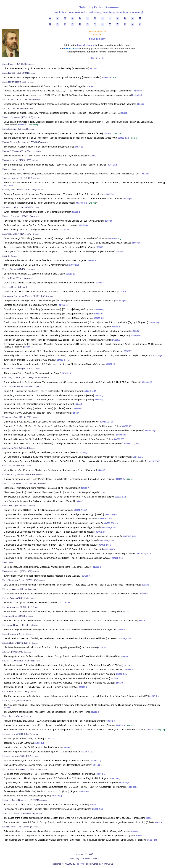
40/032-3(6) (99, 318)
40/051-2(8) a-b (107, 541)
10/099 (7, 708)
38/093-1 (76, 212)
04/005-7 (101, 470)
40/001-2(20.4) (80, 510)
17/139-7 (85, 488)
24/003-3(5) (121, 435)
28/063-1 (78, 409)
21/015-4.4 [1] (63, 360)
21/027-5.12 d (64, 603)
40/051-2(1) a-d (111, 515)
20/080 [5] (29, 347)
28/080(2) (99, 400)
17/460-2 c (121, 479)
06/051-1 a (112, 165)
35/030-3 (107, 134)
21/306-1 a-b (121, 497)
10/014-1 (135, 831)
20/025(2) (128, 351)
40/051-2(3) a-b (111, 523)
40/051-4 (116, 327)
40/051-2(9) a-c (106, 545)
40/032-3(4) (99, 309)
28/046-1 (79, 501)
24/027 (76, 413)
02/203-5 (121, 630)
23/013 (100, 247)
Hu (103, 58)
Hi (96, 58)
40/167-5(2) (57, 796)
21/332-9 (108, 221)
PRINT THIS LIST (97, 39)
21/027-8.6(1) (137, 457)
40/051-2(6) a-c (109, 528)
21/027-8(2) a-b (124, 639)
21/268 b (115, 679)
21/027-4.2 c (122, 674)
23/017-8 (120, 683)
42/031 (127, 612)
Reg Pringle (81, 864)
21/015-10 (71, 274)
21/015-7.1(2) (87, 752)
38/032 (149, 818)
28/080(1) (99, 396)
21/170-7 (128, 665)
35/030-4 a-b (124, 138)
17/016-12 (151, 730)
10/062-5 (120, 252)
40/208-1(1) (120, 301)
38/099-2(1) (147, 382)
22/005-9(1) (83, 453)
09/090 (93, 156)
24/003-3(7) (119, 439)
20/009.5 (116, 340)
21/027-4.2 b (64, 230)
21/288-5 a (84, 225)
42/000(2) (144, 594)
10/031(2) (127, 199)
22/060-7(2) (154, 322)
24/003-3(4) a (151, 431)
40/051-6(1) (116, 778)
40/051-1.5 (111, 364)
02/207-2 (97, 567)
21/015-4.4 (63, 305)
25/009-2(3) (74, 265)
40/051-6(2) (124, 783)
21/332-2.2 (130, 670)
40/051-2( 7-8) (129, 536)
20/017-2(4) (157, 356)
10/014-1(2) (141, 836)
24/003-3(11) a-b (131, 444)
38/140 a (158, 822)
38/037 (125, 656)
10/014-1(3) (152, 840)
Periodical (138, 91)
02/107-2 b (154, 696)
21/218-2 (145, 585)
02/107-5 (102, 648)
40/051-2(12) (118, 558)
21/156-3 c (49, 739)
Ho (99, 58)
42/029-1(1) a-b (107, 422)
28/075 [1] (79, 147)
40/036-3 (141, 104)
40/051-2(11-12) (144, 554)
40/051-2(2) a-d (105, 519)
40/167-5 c (100, 774)
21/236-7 (66, 747)
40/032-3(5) (99, 314)
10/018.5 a (97, 765)
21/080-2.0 (94, 805)
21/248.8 (94, 69)
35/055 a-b (107, 78)
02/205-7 (100, 283)
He (92, 58)
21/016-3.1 (39, 743)
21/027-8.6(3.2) (153, 461)
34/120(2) (146, 174)
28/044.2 (78, 404)
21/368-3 (83, 687)
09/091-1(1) (96, 761)
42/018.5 (122, 292)
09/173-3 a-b (81, 203)
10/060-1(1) (111, 194)
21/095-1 (89, 86)
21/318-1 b (67, 373)
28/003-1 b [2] (90, 391)
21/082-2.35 (97, 809)
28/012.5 (92, 261)
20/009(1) (134, 331)
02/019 (142, 621)
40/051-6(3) (131, 787)
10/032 (124, 113)
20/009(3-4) (135, 336)
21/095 (102, 492)
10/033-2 (112, 238)
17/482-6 (22, 125)
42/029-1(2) (127, 426)
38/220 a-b (9, 185)
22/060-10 (136, 243)
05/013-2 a (110, 721)
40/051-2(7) (101, 532)
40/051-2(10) (109, 549)
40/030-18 (85, 791)
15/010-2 (95, 712)
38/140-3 (86, 576)
